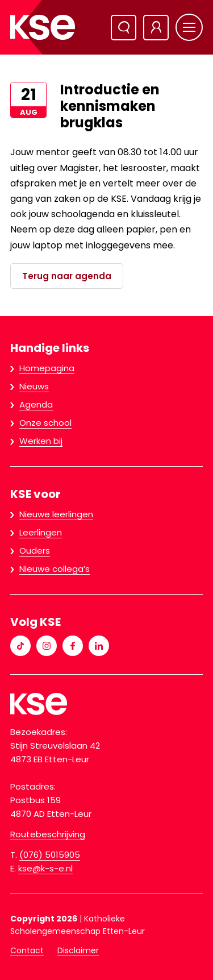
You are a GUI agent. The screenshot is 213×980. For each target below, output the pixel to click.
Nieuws (34, 386)
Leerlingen (41, 532)
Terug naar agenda (67, 276)
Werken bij (41, 441)
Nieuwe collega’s (55, 569)
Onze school (45, 423)
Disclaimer (78, 950)
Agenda (36, 404)
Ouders (35, 551)
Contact (27, 950)
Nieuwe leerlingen (56, 514)
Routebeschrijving (48, 834)
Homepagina (47, 368)
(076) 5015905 (50, 855)
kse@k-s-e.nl (45, 868)
